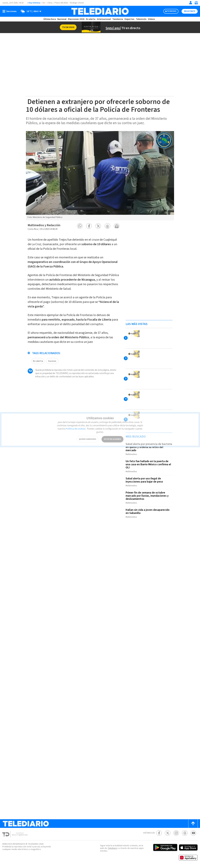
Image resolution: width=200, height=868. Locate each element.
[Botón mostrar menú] (10, 11)
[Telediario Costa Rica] (100, 11)
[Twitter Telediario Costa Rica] (168, 833)
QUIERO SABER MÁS (87, 436)
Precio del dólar (61, 3)
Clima (50, 3)
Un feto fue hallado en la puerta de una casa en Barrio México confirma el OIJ (148, 464)
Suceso (52, 361)
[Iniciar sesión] (191, 3)
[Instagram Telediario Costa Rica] (176, 833)
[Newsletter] (196, 3)
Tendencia (118, 19)
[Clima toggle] (30, 11)
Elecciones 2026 (76, 19)
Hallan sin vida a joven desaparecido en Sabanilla (148, 511)
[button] (80, 226)
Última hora (50, 19)
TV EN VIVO (172, 11)
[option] (100, 176)
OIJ (44, 3)
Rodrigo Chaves (77, 3)
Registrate (190, 11)
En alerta (91, 19)
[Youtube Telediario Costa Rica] (193, 833)
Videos (151, 19)
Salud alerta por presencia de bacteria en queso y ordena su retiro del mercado (149, 447)
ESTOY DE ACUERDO (112, 436)
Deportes (129, 19)
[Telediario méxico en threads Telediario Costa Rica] (185, 833)
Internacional (104, 19)
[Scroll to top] (193, 824)
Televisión (141, 19)
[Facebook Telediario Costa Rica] (159, 833)
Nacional (62, 19)
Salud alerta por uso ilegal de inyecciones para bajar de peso (144, 480)
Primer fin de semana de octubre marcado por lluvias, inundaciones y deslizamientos (147, 496)
